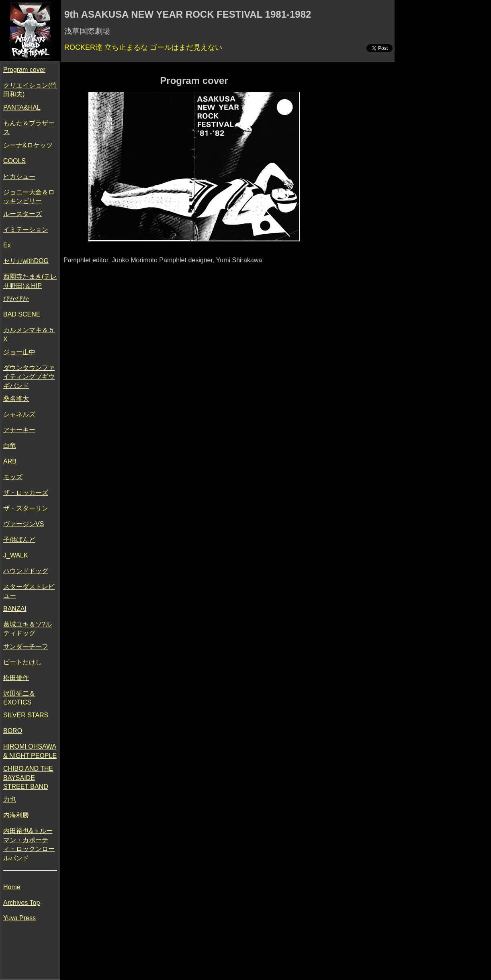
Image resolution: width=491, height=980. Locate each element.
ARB (10, 461)
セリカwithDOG (26, 261)
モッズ (13, 477)
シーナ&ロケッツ (28, 145)
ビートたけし (23, 662)
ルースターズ (23, 214)
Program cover (24, 70)
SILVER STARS (26, 715)
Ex (7, 245)
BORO (13, 731)
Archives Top (21, 903)
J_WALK (16, 555)
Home (12, 887)
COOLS (14, 161)
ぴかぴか (16, 299)
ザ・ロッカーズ (26, 493)
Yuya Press (19, 918)
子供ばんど (19, 540)
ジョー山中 (19, 352)
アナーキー (19, 430)
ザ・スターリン (26, 508)
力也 (10, 799)
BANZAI (15, 609)
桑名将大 (16, 399)
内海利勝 (16, 815)
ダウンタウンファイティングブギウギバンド (29, 377)
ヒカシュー (19, 177)
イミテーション (26, 230)
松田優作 (16, 678)
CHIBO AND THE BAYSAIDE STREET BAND (28, 778)
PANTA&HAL (22, 107)
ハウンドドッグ (26, 571)
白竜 (10, 446)
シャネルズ (19, 414)
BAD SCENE (22, 314)
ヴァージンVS (24, 524)
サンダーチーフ (26, 646)
